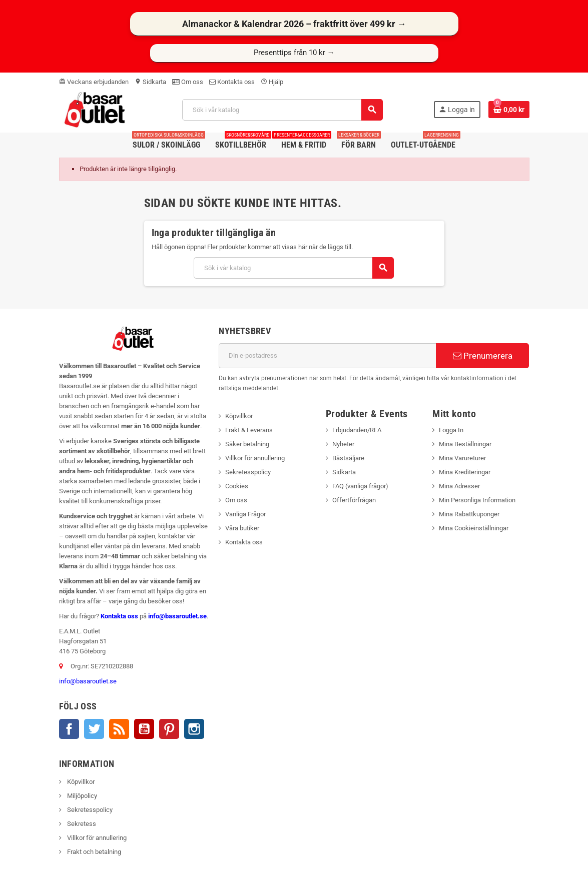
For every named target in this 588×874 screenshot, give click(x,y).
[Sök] (282, 110)
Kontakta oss (232, 82)
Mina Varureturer (462, 458)
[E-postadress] (327, 356)
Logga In (451, 430)
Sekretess (81, 824)
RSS (119, 729)
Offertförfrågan (354, 500)
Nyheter (343, 444)
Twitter (94, 729)
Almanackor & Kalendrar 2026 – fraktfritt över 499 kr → (294, 24)
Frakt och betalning (93, 852)
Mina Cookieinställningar (474, 528)
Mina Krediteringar (465, 472)
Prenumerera (483, 356)
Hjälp (272, 82)
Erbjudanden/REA (357, 430)
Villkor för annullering (255, 458)
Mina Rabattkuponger (469, 514)
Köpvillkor (239, 416)
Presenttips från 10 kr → (294, 53)
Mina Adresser (459, 486)
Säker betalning (247, 444)
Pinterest (169, 729)
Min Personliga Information (477, 500)
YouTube (144, 729)
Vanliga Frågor (245, 514)
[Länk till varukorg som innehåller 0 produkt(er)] (509, 110)
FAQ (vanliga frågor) (360, 486)
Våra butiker (242, 528)
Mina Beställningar (465, 444)
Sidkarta (150, 82)
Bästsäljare (348, 458)
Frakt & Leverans (249, 430)
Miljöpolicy (81, 796)
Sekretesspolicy (248, 472)
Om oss (188, 82)
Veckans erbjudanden (94, 82)
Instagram (194, 729)
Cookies (237, 486)
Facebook (69, 729)
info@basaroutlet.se (177, 616)
